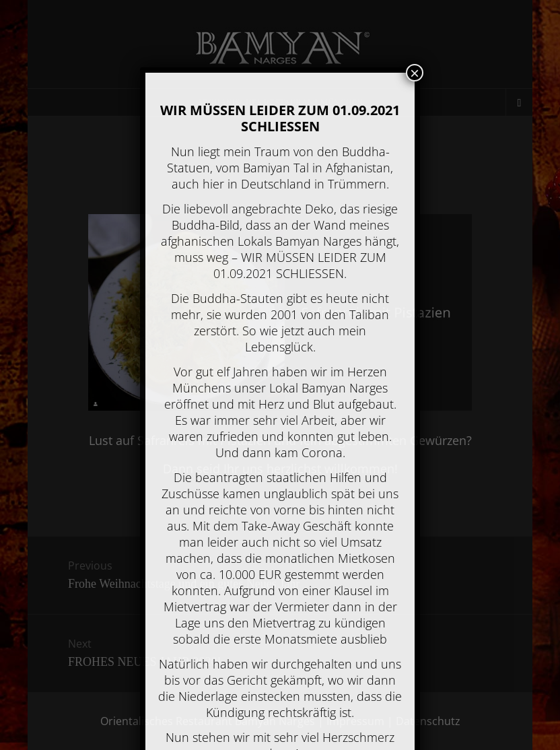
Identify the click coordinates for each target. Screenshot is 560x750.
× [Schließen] (415, 73)
